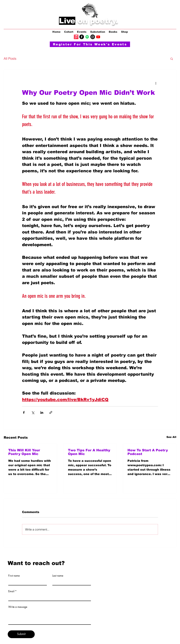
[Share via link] (51, 412)
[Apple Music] (76, 37)
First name (14, 576)
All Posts (10, 59)
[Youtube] (98, 37)
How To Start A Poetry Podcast (148, 452)
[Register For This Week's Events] (90, 44)
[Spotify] (87, 37)
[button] (172, 59)
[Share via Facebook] (24, 412)
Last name (58, 576)
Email (11, 591)
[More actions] (156, 83)
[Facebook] (82, 37)
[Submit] (21, 634)
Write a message (18, 607)
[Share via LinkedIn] (42, 412)
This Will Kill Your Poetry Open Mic (24, 452)
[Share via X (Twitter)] (33, 412)
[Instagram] (93, 37)
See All (171, 437)
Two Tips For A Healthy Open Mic (89, 452)
